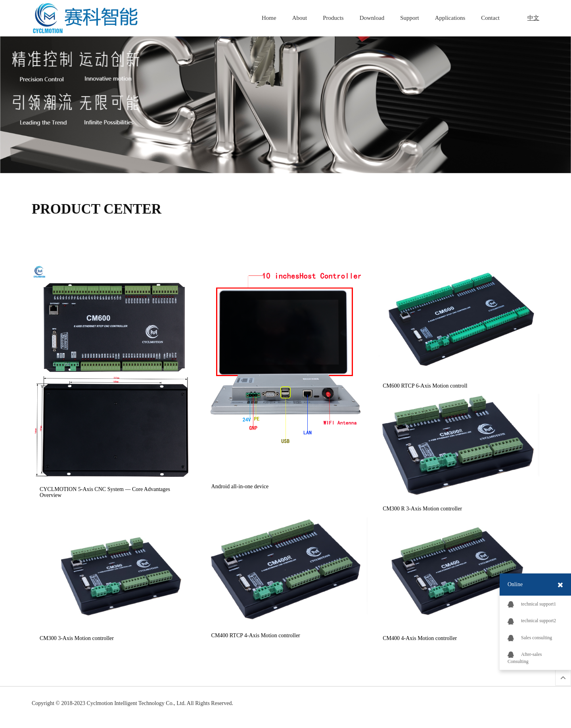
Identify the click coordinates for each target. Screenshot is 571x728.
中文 (533, 18)
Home (269, 18)
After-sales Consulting (525, 658)
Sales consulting (530, 638)
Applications (450, 18)
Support (410, 18)
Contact (490, 18)
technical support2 (532, 621)
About (300, 18)
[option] (285, 100)
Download (372, 18)
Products (333, 18)
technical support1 (532, 604)
